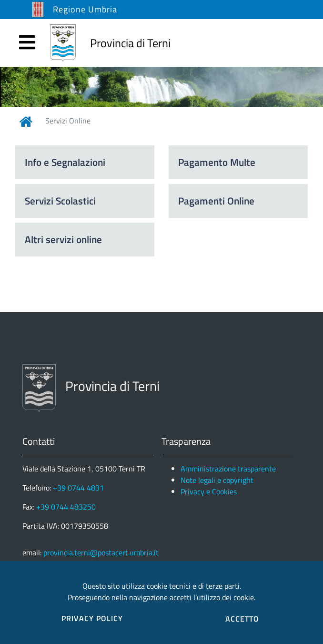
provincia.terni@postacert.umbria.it (101, 552)
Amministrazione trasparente (228, 469)
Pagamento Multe (217, 162)
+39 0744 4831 (78, 488)
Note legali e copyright (217, 480)
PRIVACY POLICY (92, 618)
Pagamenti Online (216, 201)
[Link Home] (26, 122)
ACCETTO (242, 619)
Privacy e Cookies (209, 491)
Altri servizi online (63, 239)
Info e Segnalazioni (65, 162)
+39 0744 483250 (66, 507)
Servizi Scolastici (60, 201)
